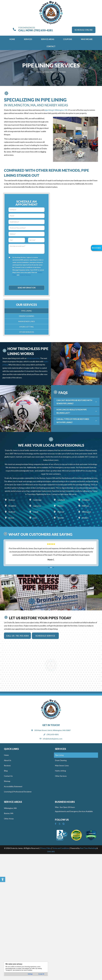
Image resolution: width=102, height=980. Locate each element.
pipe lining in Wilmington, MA (56, 110)
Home (39, 72)
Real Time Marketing (88, 848)
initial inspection (33, 358)
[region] (26, 969)
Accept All (41, 974)
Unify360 (51, 851)
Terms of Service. (25, 275)
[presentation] (27, 280)
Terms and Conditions (61, 848)
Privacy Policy (46, 848)
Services (46, 72)
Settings (30, 974)
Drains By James (11, 450)
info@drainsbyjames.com (53, 739)
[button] (3, 879)
